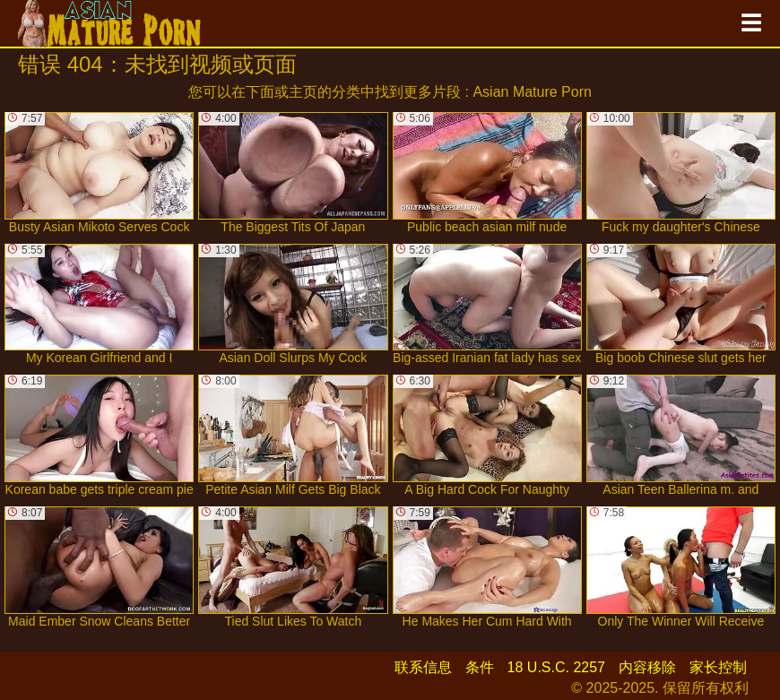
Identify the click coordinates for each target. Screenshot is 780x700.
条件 (480, 667)
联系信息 (423, 667)
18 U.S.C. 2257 (556, 667)
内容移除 (647, 667)
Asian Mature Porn (532, 92)
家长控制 (718, 667)
